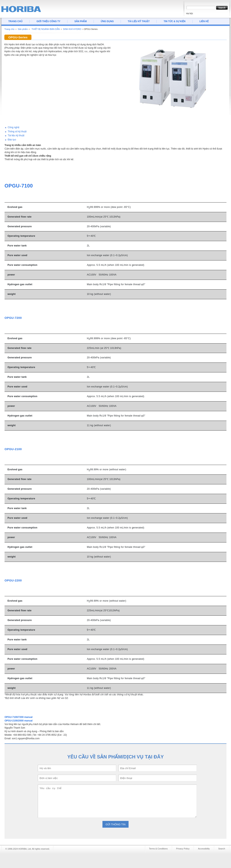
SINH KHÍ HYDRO (72, 29)
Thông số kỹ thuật (17, 132)
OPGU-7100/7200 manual (18, 717)
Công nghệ (14, 127)
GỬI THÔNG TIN (116, 824)
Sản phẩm (23, 29)
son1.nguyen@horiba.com (26, 738)
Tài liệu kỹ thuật (16, 135)
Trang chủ (9, 29)
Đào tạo (12, 140)
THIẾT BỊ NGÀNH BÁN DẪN (46, 29)
